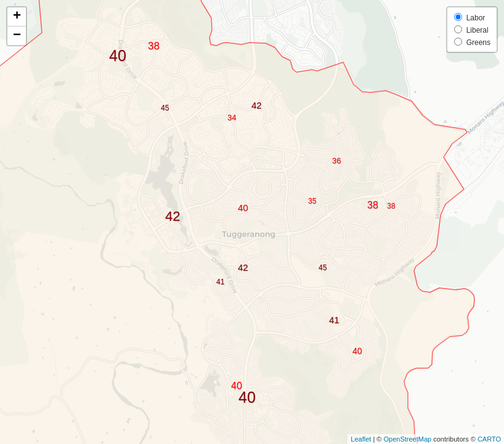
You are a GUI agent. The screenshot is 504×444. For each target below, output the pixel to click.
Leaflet (361, 439)
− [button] (17, 36)
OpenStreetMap (407, 439)
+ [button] (17, 17)
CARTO (489, 439)
